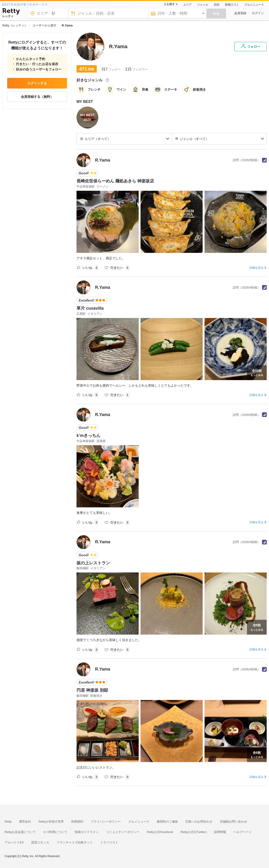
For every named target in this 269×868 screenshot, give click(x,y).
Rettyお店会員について (20, 832)
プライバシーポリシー (106, 822)
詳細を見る (256, 268)
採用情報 (220, 832)
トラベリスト (109, 842)
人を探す (169, 4)
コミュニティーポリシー (123, 832)
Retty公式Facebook (160, 832)
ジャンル (203, 5)
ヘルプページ (243, 832)
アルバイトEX (14, 842)
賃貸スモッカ (40, 842)
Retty (8, 822)
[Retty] (11, 12)
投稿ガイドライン (87, 832)
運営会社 (25, 822)
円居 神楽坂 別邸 (92, 690)
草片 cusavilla (90, 308)
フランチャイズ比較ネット (75, 842)
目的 (217, 5)
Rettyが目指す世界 (51, 822)
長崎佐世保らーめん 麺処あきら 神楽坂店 (115, 181)
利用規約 (77, 822)
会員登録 (240, 13)
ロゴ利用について (55, 832)
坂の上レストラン (93, 563)
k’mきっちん (88, 436)
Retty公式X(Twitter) (194, 832)
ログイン (258, 13)
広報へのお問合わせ (199, 822)
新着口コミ (232, 5)
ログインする (37, 83)
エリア (187, 5)
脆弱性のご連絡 (167, 822)
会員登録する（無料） (37, 97)
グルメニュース (254, 5)
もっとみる (257, 372)
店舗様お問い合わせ (233, 822)
